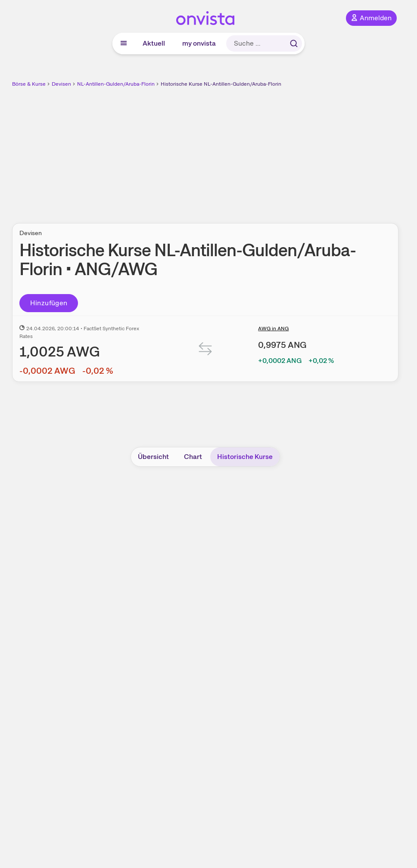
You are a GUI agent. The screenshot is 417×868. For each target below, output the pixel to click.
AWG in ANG (273, 329)
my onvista (199, 43)
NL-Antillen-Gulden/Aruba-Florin (116, 84)
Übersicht (153, 457)
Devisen (61, 84)
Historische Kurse (245, 457)
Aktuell (154, 43)
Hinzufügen (49, 303)
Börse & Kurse (29, 84)
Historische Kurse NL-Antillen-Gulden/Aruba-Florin (221, 84)
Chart (193, 457)
